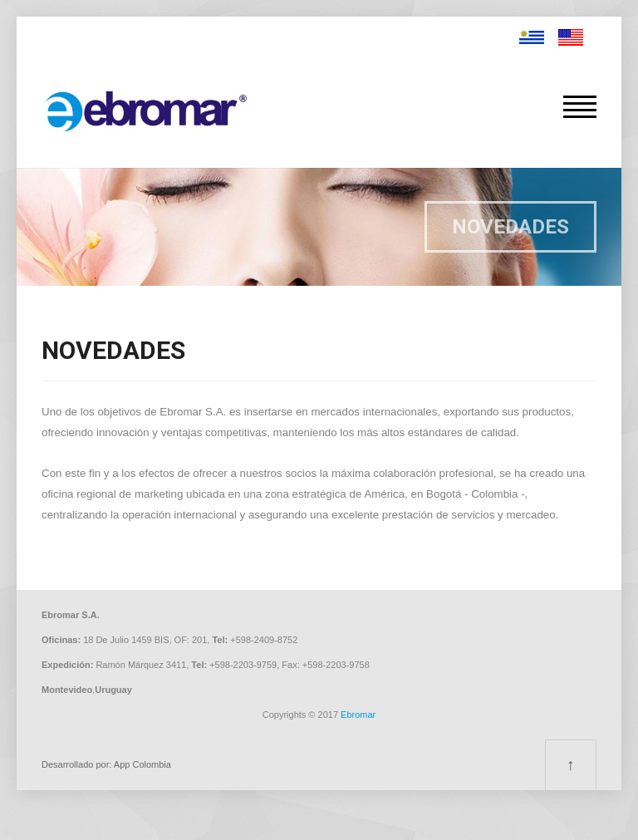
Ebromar (358, 715)
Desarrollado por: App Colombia (106, 764)
